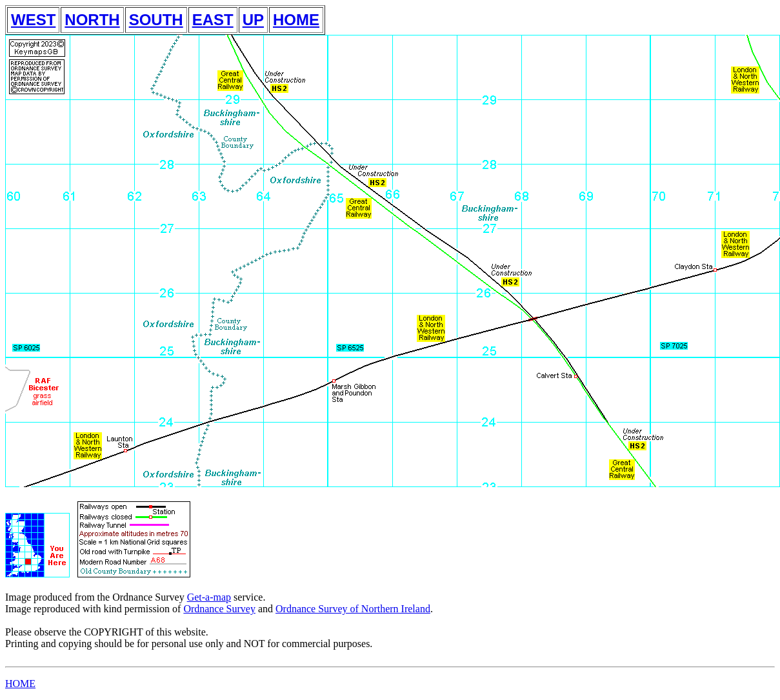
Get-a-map (209, 597)
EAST (213, 20)
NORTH (92, 20)
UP (253, 20)
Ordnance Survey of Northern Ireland (353, 609)
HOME (296, 20)
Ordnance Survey (219, 609)
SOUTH (156, 20)
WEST (33, 20)
